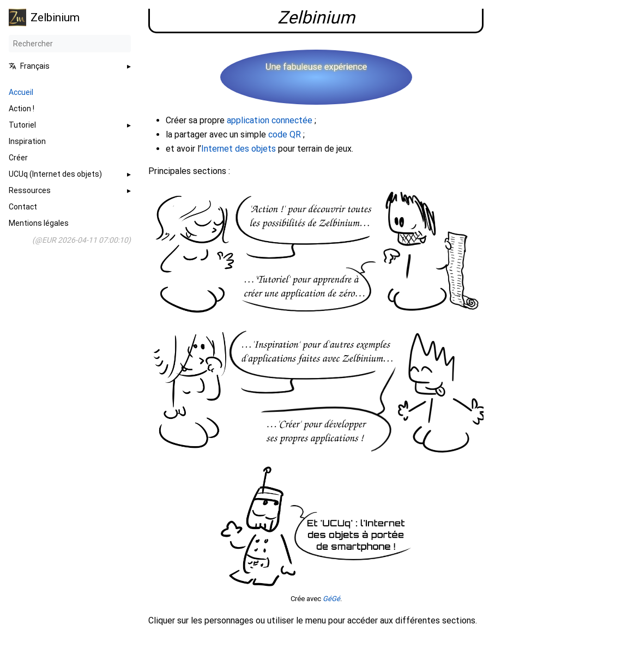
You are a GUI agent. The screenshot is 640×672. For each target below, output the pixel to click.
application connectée (270, 120)
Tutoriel (22, 125)
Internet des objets (239, 149)
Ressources (30, 190)
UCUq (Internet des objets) (55, 174)
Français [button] (29, 66)
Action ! (22, 109)
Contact (23, 207)
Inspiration (27, 141)
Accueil (21, 92)
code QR (285, 134)
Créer (18, 158)
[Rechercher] (70, 44)
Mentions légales (39, 223)
